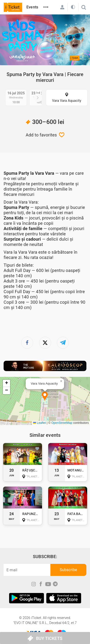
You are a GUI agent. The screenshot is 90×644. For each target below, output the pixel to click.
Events (32, 7)
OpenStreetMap (62, 423)
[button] (45, 396)
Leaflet (39, 423)
